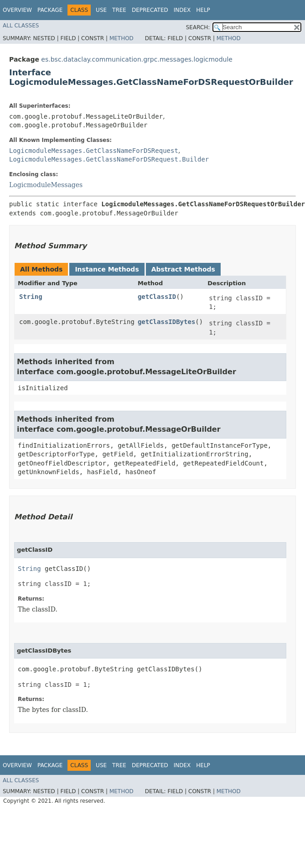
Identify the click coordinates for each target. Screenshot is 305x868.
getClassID (157, 297)
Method (121, 38)
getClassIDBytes (166, 322)
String (31, 297)
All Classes (21, 26)
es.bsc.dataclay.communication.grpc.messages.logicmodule (137, 59)
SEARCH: (198, 27)
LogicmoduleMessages (46, 185)
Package (50, 10)
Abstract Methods (183, 269)
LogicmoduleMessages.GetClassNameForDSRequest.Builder (109, 159)
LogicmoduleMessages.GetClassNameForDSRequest (94, 151)
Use (101, 10)
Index (182, 10)
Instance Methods (107, 269)
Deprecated (150, 10)
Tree (119, 10)
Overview (17, 10)
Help (203, 10)
